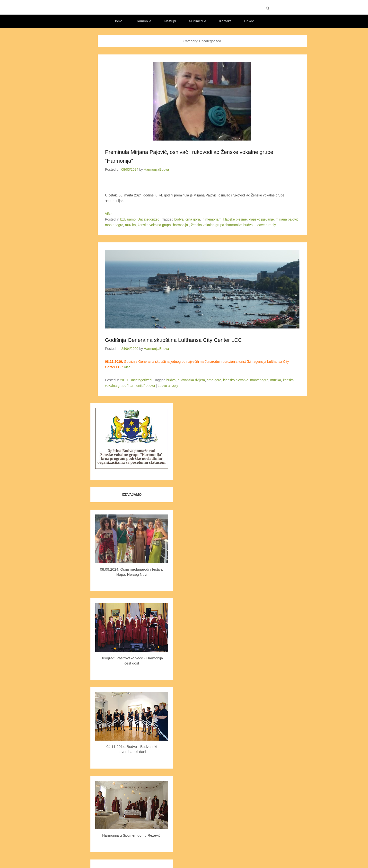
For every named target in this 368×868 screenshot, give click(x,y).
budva (179, 219)
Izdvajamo (128, 219)
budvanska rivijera (191, 380)
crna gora (193, 219)
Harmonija (143, 21)
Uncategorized (149, 219)
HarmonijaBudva (157, 169)
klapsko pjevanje (261, 219)
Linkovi (249, 21)
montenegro (114, 225)
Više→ (110, 214)
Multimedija (197, 21)
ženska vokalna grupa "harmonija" (164, 225)
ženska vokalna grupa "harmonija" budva (222, 225)
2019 (124, 380)
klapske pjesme (235, 219)
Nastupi (170, 21)
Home (118, 21)
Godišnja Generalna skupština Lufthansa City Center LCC (174, 340)
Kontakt (225, 21)
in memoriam (212, 219)
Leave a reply (266, 225)
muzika (131, 225)
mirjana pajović (287, 219)
